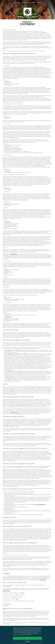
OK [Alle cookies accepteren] (27, 638)
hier (22, 593)
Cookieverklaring (14, 254)
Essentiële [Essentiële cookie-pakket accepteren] (27, 641)
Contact (34, 3)
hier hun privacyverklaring (39, 505)
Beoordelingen (26, 3)
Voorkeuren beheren (17, 634)
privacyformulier (14, 413)
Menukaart (17, 3)
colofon (40, 3)
